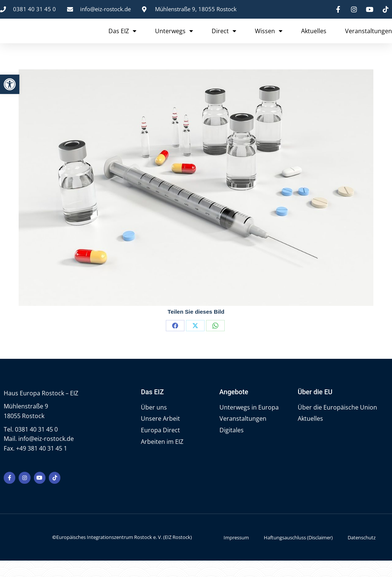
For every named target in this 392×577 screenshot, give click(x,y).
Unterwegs (174, 38)
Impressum (236, 554)
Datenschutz (362, 554)
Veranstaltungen (369, 38)
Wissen (269, 38)
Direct (224, 38)
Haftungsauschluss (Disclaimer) (298, 554)
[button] (10, 84)
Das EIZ (122, 38)
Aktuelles (314, 38)
